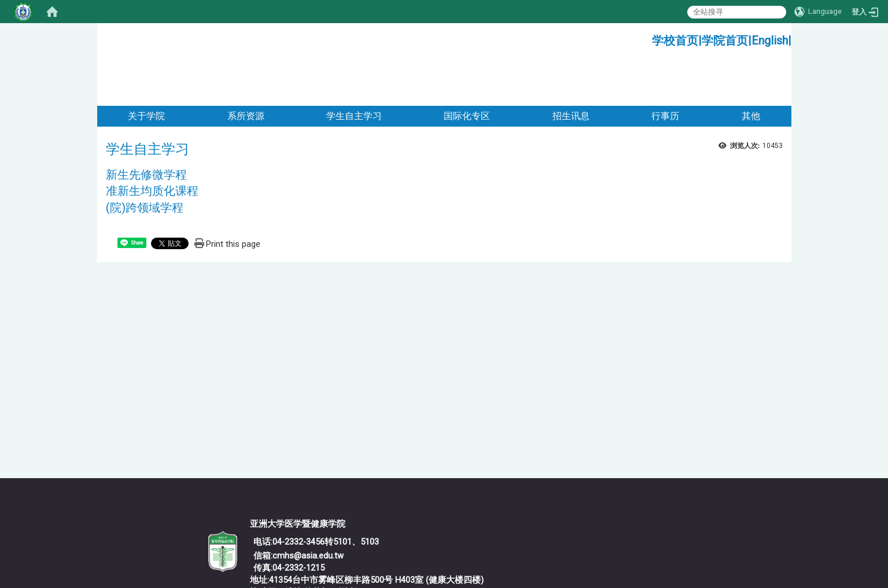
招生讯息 (571, 69)
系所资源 (246, 69)
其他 (751, 69)
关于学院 (146, 69)
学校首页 (675, 40)
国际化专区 (467, 69)
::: (648, 37)
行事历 (665, 69)
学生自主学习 (354, 69)
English (770, 40)
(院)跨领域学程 (145, 160)
